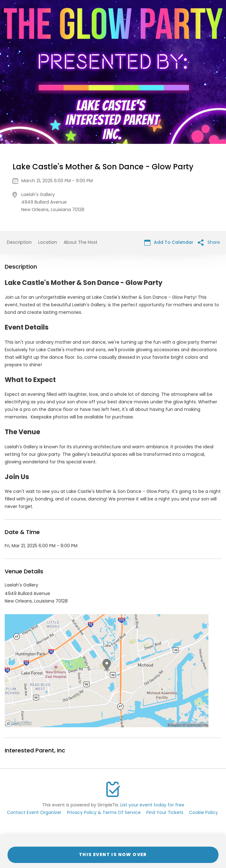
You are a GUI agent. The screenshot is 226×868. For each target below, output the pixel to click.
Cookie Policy (203, 812)
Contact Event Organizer (34, 812)
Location (48, 242)
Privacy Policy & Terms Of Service (104, 812)
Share (209, 242)
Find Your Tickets (165, 812)
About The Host (81, 242)
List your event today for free (152, 805)
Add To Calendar (169, 242)
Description (19, 242)
